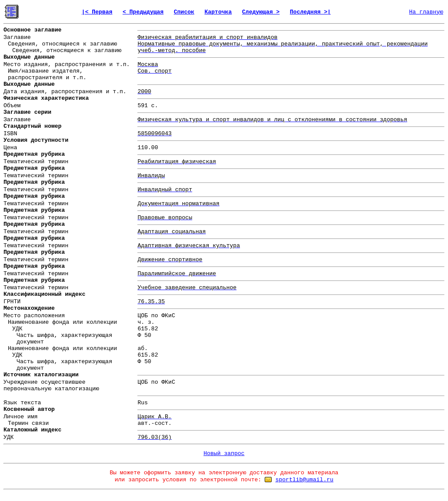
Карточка (218, 12)
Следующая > (261, 12)
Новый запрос (224, 454)
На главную (426, 12)
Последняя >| (311, 12)
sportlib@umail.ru (304, 480)
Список (184, 12)
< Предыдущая (143, 12)
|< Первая (97, 12)
